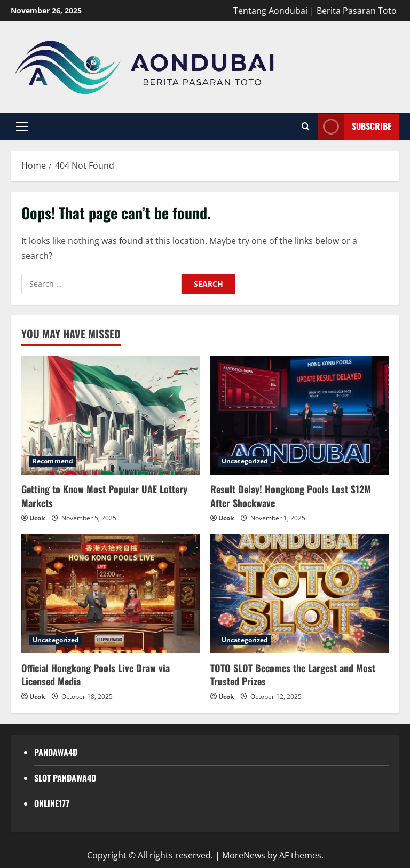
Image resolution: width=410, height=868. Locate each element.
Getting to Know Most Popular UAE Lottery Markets (104, 496)
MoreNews (244, 855)
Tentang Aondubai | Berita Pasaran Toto (315, 11)
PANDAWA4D (56, 752)
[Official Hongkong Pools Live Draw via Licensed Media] (111, 594)
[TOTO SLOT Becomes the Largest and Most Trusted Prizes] (299, 594)
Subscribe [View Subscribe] (354, 127)
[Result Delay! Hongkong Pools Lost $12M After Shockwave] (299, 416)
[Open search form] (306, 127)
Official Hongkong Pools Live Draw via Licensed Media (96, 674)
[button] (22, 127)
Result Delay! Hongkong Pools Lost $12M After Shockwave (291, 496)
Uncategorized (245, 461)
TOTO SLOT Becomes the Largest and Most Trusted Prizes (293, 674)
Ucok (37, 518)
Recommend (53, 461)
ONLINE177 (52, 803)
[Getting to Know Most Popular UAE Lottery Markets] (111, 416)
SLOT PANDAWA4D (65, 778)
